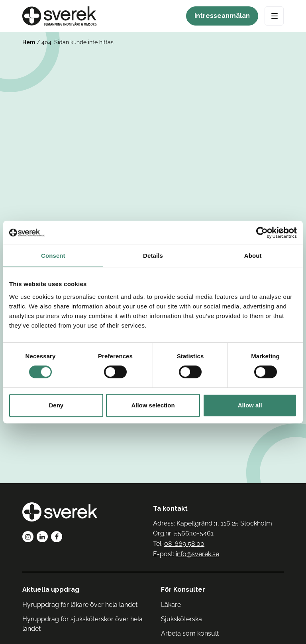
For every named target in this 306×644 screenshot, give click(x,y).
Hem (29, 42)
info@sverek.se (197, 554)
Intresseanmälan (222, 16)
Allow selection (153, 405)
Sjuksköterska (181, 619)
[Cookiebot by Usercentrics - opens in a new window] (262, 233)
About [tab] (253, 256)
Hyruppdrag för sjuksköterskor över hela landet (82, 624)
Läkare (171, 605)
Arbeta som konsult (190, 633)
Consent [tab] (53, 256)
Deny (56, 405)
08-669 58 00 (184, 544)
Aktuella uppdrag (51, 590)
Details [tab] (153, 256)
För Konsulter (183, 590)
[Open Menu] (274, 16)
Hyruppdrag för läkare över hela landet (80, 605)
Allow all (250, 405)
